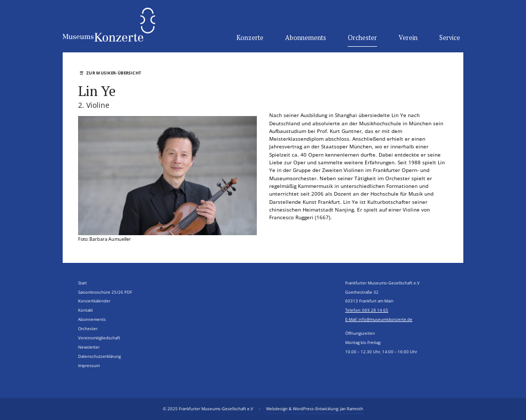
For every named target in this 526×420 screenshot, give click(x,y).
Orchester (362, 38)
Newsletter (89, 347)
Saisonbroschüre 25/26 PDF (105, 292)
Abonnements (306, 38)
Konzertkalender (94, 301)
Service (450, 38)
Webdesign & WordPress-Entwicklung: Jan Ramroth (315, 408)
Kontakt (86, 310)
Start (82, 283)
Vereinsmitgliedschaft (99, 338)
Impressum (89, 365)
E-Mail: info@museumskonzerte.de (379, 319)
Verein (408, 38)
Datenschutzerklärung (99, 356)
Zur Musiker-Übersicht (110, 73)
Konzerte (250, 38)
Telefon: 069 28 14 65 (367, 310)
